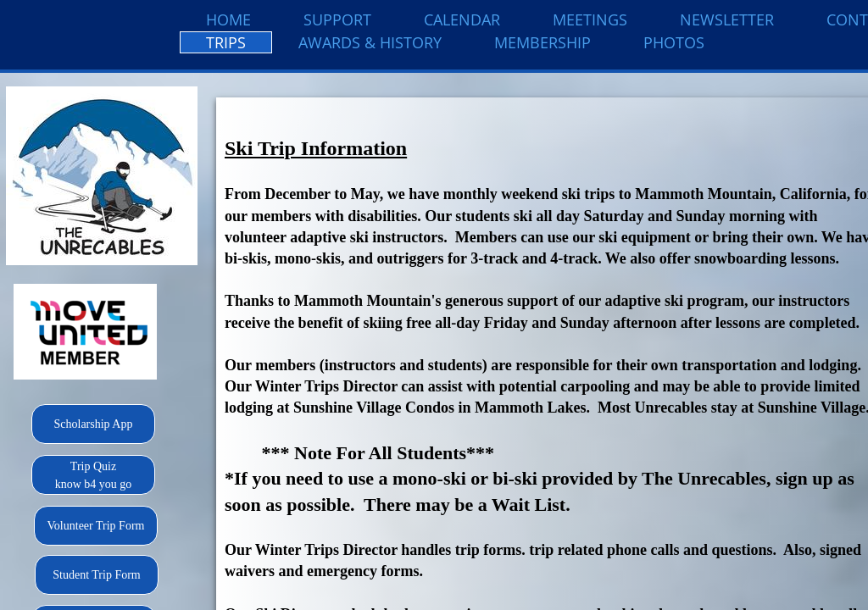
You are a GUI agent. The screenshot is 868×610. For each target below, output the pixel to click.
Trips (226, 42)
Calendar (462, 19)
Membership (542, 42)
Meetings (590, 19)
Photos (674, 42)
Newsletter (727, 19)
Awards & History (370, 42)
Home (228, 19)
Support (337, 19)
